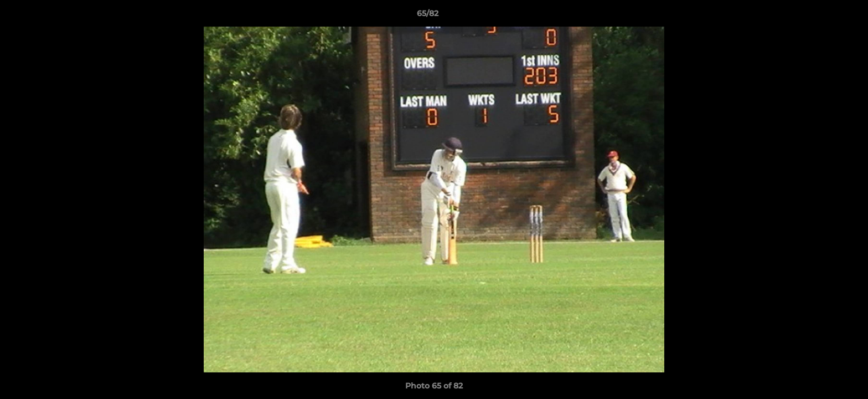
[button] (821, 16)
